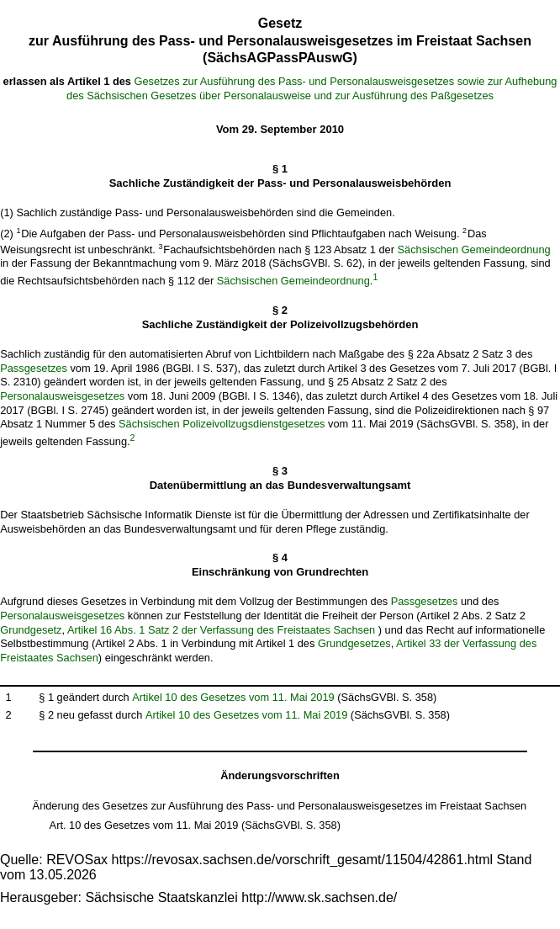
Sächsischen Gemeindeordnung (474, 250)
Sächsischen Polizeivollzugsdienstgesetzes (222, 424)
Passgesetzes (34, 368)
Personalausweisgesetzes (62, 396)
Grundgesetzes (354, 643)
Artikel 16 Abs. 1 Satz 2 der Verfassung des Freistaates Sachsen (221, 630)
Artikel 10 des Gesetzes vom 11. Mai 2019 (233, 697)
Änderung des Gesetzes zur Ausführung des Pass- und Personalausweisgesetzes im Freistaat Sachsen (280, 806)
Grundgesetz (31, 630)
